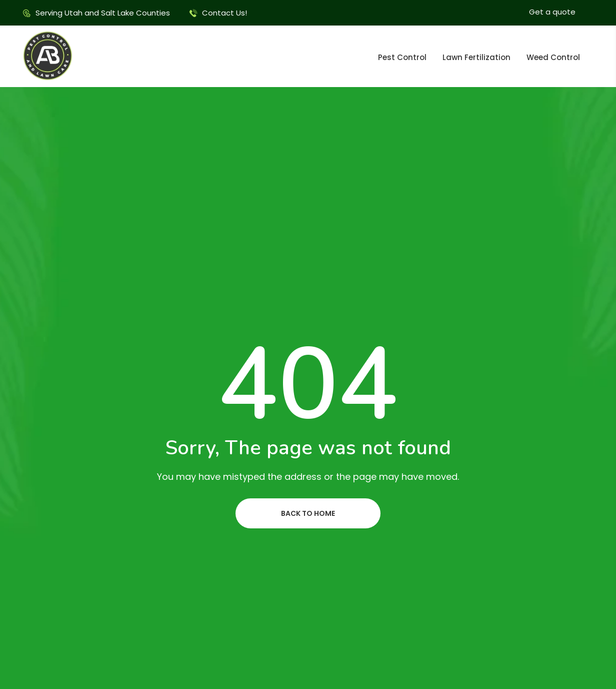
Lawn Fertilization (476, 57)
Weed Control (553, 57)
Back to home (308, 513)
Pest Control (402, 57)
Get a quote (552, 12)
